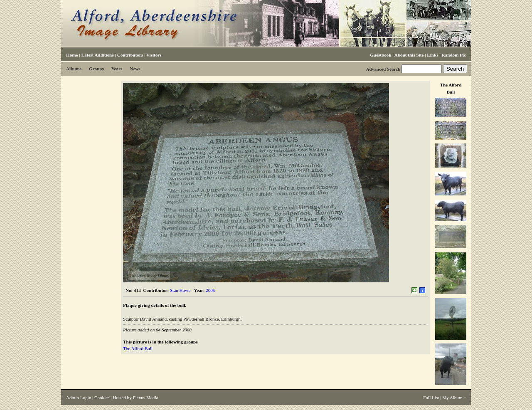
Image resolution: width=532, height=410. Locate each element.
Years (117, 69)
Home (72, 55)
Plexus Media (146, 398)
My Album (452, 398)
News (135, 69)
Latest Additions (97, 55)
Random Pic (454, 55)
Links (432, 55)
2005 (210, 290)
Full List (431, 398)
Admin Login (79, 398)
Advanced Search (383, 69)
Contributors (130, 55)
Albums (74, 69)
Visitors (154, 55)
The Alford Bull (138, 348)
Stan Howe (180, 290)
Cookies (102, 398)
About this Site (409, 55)
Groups (96, 69)
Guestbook (381, 55)
